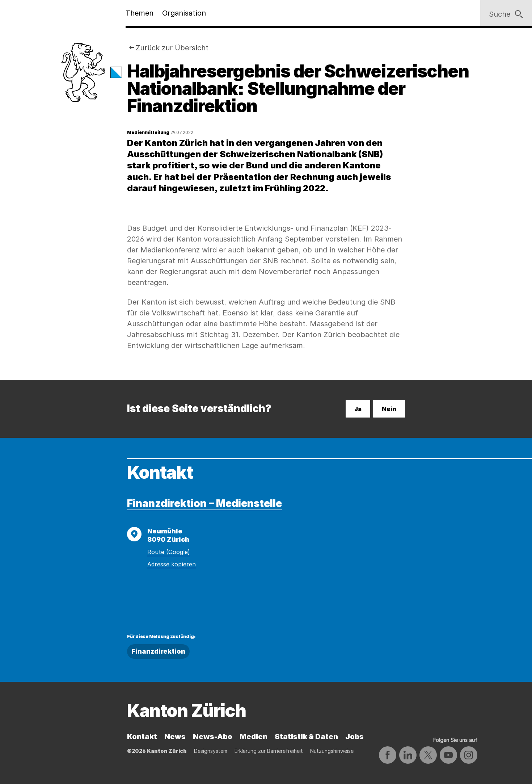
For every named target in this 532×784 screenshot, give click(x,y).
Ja (358, 409)
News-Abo (213, 737)
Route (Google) (169, 552)
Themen (140, 13)
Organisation (184, 13)
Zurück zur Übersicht (172, 48)
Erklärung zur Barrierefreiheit (269, 751)
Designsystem (211, 751)
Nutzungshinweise (332, 751)
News (175, 737)
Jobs (354, 737)
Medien (254, 737)
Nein (389, 409)
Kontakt (142, 737)
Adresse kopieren (172, 564)
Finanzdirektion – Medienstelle (204, 503)
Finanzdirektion (158, 651)
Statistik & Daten (306, 737)
